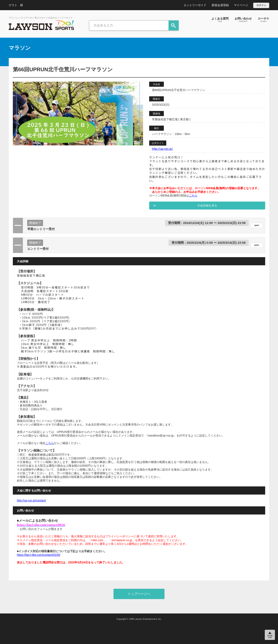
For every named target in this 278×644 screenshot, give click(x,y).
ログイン (261, 5)
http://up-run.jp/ (163, 149)
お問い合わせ (243, 20)
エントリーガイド (195, 5)
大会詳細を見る (207, 205)
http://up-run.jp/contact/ (31, 500)
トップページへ (139, 594)
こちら (193, 195)
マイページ (241, 5)
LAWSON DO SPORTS (41, 25)
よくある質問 (220, 20)
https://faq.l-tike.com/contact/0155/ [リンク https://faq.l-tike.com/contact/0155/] (39, 555)
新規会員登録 (220, 5)
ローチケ (264, 20)
